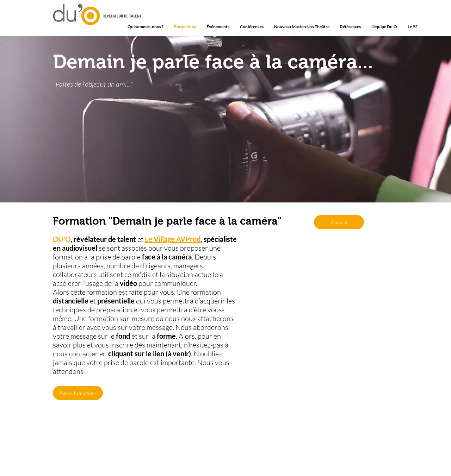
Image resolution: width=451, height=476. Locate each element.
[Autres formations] (78, 393)
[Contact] (339, 222)
